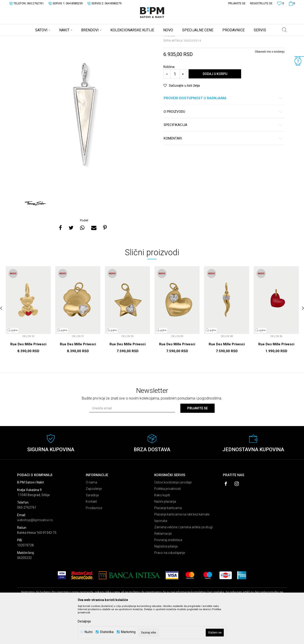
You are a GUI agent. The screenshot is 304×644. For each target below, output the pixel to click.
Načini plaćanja (165, 537)
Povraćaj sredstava (168, 576)
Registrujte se (261, 3)
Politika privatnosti (168, 525)
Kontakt (91, 537)
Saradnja (92, 531)
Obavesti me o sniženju (270, 88)
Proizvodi (50, 39)
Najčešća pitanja (166, 582)
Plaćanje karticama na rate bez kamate (182, 550)
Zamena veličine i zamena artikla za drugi (183, 563)
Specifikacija (223, 161)
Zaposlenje (94, 525)
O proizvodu (223, 148)
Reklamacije (163, 569)
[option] (85, 150)
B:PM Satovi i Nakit (29, 39)
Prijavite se (197, 444)
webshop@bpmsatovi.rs (35, 556)
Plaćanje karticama (168, 544)
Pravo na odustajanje (170, 589)
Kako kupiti (162, 531)
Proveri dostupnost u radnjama (223, 134)
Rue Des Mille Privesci (28, 380)
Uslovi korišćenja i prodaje (173, 518)
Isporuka (161, 557)
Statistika (107, 632)
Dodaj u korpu (215, 110)
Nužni (89, 632)
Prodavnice (94, 544)
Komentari (223, 174)
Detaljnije (84, 621)
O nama (91, 518)
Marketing (128, 632)
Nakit (62, 39)
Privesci (74, 39)
